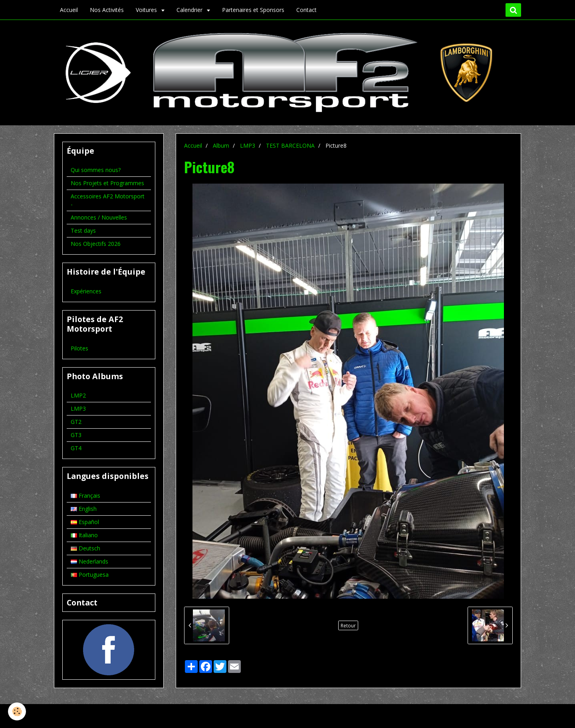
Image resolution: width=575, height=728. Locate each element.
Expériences (86, 291)
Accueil (69, 10)
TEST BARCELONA (290, 145)
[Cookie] (17, 711)
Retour (348, 625)
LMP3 (248, 145)
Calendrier (190, 10)
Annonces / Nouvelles (99, 217)
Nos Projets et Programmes (107, 183)
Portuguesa (90, 575)
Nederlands (89, 561)
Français (85, 496)
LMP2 (78, 395)
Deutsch (85, 548)
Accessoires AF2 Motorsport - (108, 200)
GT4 (76, 448)
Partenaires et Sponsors (253, 10)
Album (221, 145)
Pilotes (79, 348)
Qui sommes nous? (96, 170)
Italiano (84, 535)
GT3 (76, 435)
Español (85, 522)
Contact (306, 10)
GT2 (76, 422)
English (84, 509)
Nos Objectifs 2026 (96, 244)
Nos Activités (107, 10)
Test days (83, 230)
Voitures (147, 10)
